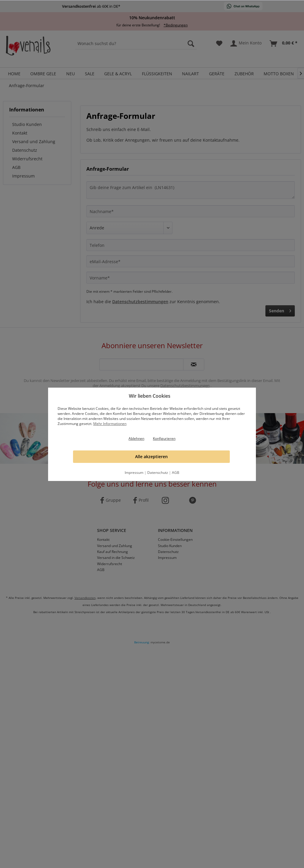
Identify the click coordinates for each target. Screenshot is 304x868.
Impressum (134, 473)
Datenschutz (158, 473)
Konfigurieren (164, 438)
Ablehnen (136, 438)
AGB (176, 473)
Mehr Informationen (110, 424)
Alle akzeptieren (151, 457)
